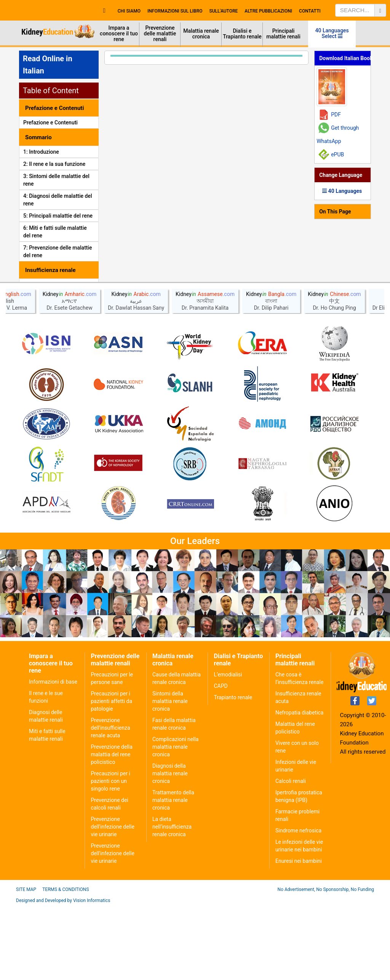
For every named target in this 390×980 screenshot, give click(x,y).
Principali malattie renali (283, 34)
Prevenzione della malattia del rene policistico (111, 828)
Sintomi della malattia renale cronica (170, 775)
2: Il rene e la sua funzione (54, 164)
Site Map (26, 963)
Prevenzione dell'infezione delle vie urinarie (112, 900)
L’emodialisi (228, 748)
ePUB (337, 154)
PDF (336, 115)
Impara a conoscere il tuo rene (119, 33)
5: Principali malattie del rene (58, 216)
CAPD (221, 760)
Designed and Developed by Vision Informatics (63, 974)
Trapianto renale (233, 771)
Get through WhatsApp (338, 134)
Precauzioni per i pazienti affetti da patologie (111, 775)
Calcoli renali (291, 855)
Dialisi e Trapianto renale (242, 34)
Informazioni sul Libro (175, 11)
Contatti (310, 11)
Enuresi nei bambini (299, 935)
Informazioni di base (53, 756)
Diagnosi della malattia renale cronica (170, 847)
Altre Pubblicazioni (268, 11)
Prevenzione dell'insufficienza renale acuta (110, 802)
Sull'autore (224, 11)
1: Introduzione (41, 152)
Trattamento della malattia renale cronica (173, 874)
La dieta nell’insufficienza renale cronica (172, 900)
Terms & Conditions (66, 963)
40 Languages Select (332, 33)
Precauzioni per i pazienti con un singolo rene (110, 855)
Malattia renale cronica (201, 34)
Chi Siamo (129, 11)
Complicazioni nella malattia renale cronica (176, 821)
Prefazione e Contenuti (50, 123)
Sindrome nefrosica (298, 904)
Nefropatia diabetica (300, 786)
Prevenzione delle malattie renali (160, 33)
